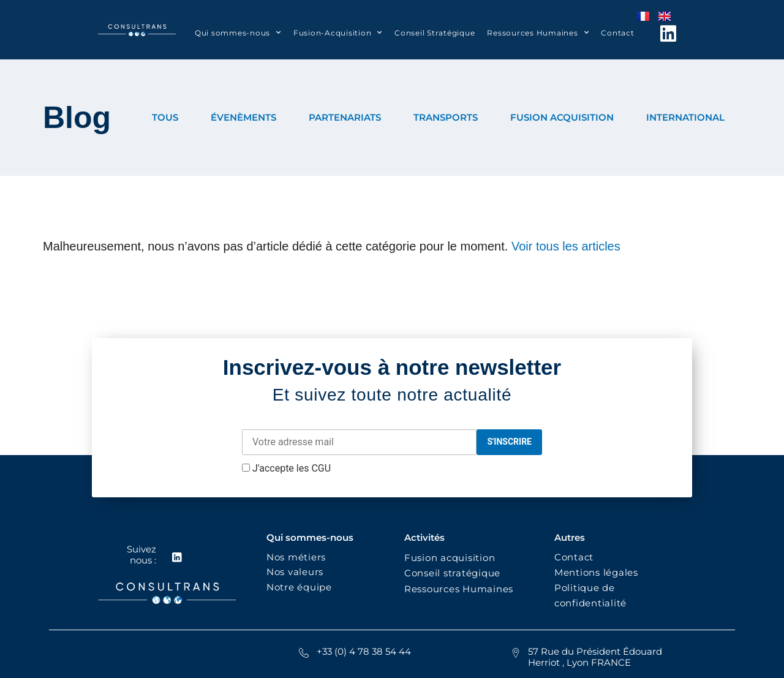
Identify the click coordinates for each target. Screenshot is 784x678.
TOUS (165, 117)
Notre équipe (299, 587)
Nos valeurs (298, 572)
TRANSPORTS (446, 117)
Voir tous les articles (566, 246)
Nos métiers (296, 557)
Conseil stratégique (452, 573)
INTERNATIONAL (685, 117)
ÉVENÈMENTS (243, 117)
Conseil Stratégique (435, 33)
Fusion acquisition (453, 558)
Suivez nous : (141, 555)
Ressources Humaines (538, 32)
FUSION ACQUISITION (562, 117)
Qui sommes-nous (238, 32)
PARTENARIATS (345, 117)
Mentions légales (596, 572)
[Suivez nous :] (176, 557)
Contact (617, 33)
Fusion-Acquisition (338, 32)
